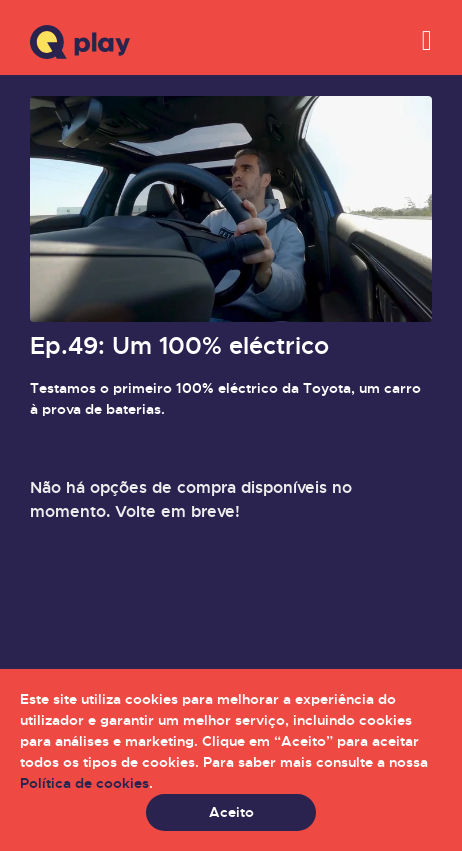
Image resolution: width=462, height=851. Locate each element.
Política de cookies (84, 783)
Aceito (231, 812)
